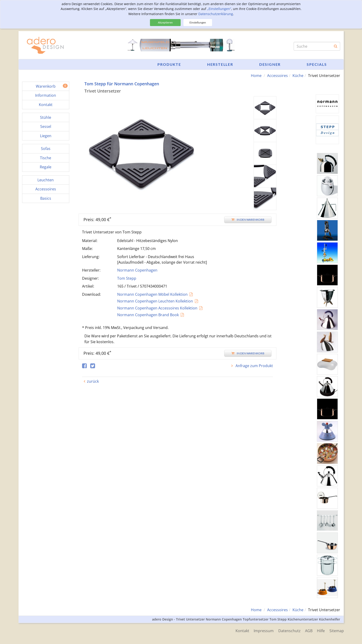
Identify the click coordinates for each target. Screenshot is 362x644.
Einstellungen (198, 22)
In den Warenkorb (248, 220)
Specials (317, 64)
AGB (309, 631)
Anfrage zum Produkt (254, 366)
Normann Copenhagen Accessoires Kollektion (157, 308)
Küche (298, 76)
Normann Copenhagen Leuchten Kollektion (155, 301)
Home (256, 76)
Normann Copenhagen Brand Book (148, 315)
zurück (93, 381)
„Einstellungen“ (219, 9)
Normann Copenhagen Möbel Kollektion (152, 294)
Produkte (169, 64)
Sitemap (337, 631)
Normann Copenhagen (137, 270)
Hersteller (220, 64)
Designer (270, 64)
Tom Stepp (127, 278)
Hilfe (321, 631)
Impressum (263, 631)
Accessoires (277, 76)
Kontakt (242, 631)
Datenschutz (289, 631)
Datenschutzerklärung (216, 14)
